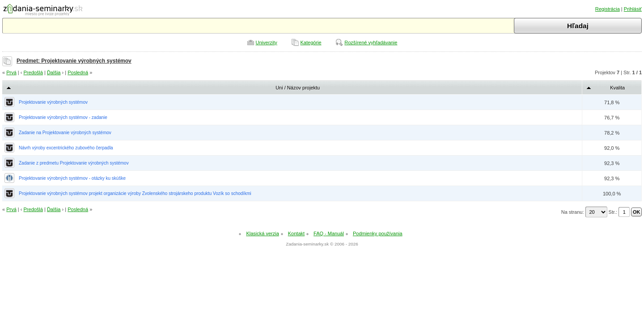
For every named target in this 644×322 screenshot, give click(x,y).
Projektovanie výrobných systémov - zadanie (63, 117)
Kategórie (311, 42)
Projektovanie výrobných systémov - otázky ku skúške (72, 178)
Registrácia (608, 9)
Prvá (11, 72)
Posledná (78, 72)
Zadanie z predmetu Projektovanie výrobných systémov (74, 163)
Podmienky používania (378, 233)
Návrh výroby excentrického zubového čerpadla (66, 148)
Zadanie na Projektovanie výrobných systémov (65, 133)
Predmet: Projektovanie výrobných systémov (74, 61)
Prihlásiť (633, 9)
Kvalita (617, 88)
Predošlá (33, 72)
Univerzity (267, 42)
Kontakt (296, 233)
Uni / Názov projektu (298, 88)
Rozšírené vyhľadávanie (371, 42)
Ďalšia (54, 72)
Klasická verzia (262, 233)
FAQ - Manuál (329, 233)
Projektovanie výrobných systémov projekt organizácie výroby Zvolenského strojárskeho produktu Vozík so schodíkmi (135, 193)
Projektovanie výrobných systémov (53, 102)
